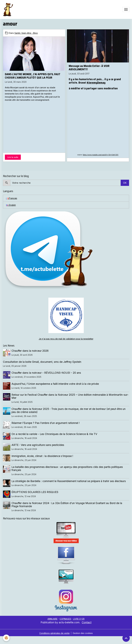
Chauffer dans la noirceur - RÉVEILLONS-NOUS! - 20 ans (46, 373)
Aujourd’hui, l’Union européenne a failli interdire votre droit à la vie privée (55, 384)
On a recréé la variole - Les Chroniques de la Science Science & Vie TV (54, 434)
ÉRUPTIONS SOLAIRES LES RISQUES (35, 492)
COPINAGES (65, 619)
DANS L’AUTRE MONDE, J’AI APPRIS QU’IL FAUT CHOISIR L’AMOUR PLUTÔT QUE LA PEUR (33, 76)
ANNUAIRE (53, 619)
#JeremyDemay (96, 83)
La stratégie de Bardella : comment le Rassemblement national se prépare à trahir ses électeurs (69, 481)
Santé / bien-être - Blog (26, 33)
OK (125, 183)
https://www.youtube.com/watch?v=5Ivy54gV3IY (101, 155)
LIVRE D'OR (79, 619)
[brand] (8, 9)
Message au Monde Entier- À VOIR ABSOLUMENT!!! (89, 68)
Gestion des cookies (83, 633)
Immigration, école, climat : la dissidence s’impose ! (42, 456)
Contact (87, 622)
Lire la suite (13, 157)
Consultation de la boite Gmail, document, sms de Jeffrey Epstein (42, 362)
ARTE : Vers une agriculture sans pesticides (38, 445)
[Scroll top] (126, 638)
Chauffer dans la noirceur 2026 (30, 351)
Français (12, 198)
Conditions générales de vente (54, 633)
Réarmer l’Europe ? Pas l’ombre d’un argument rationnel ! (46, 423)
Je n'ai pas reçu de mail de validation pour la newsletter (66, 339)
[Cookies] (6, 638)
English (11, 205)
